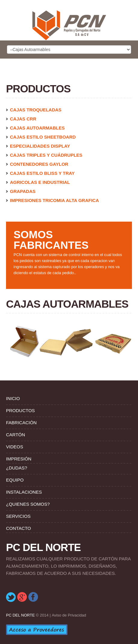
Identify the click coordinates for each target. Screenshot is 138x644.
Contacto (19, 528)
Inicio (13, 398)
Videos (15, 447)
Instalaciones (24, 492)
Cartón (16, 435)
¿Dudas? (17, 468)
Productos (20, 410)
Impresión (19, 459)
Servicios (18, 516)
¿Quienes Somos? (28, 504)
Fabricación (21, 423)
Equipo (15, 480)
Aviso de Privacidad (69, 615)
